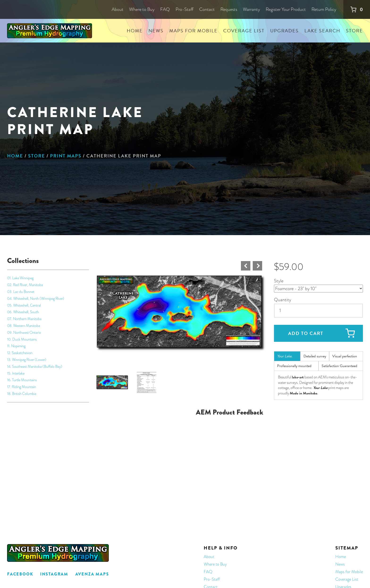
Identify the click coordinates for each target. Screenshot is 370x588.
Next (257, 266)
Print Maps (66, 156)
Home (15, 156)
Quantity (283, 300)
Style (279, 281)
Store (37, 156)
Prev (246, 266)
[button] (181, 313)
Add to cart (306, 333)
